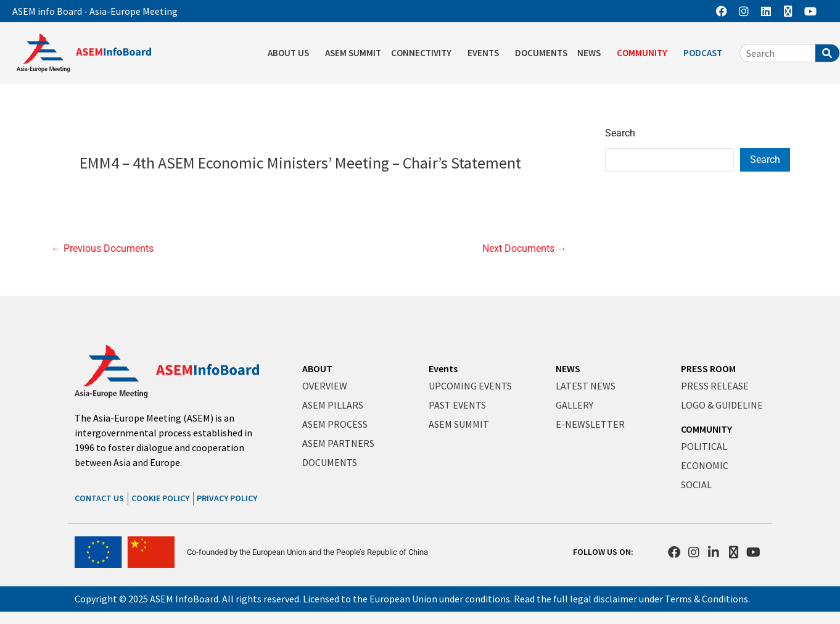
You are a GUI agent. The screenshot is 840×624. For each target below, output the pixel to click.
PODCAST (706, 53)
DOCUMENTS (541, 53)
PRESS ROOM (708, 368)
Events (443, 368)
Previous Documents (102, 249)
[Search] (827, 53)
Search (620, 133)
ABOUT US (291, 53)
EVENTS (486, 53)
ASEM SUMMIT (353, 53)
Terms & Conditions (706, 599)
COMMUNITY (645, 53)
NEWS (592, 53)
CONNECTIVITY (424, 53)
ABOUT (317, 368)
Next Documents (525, 249)
